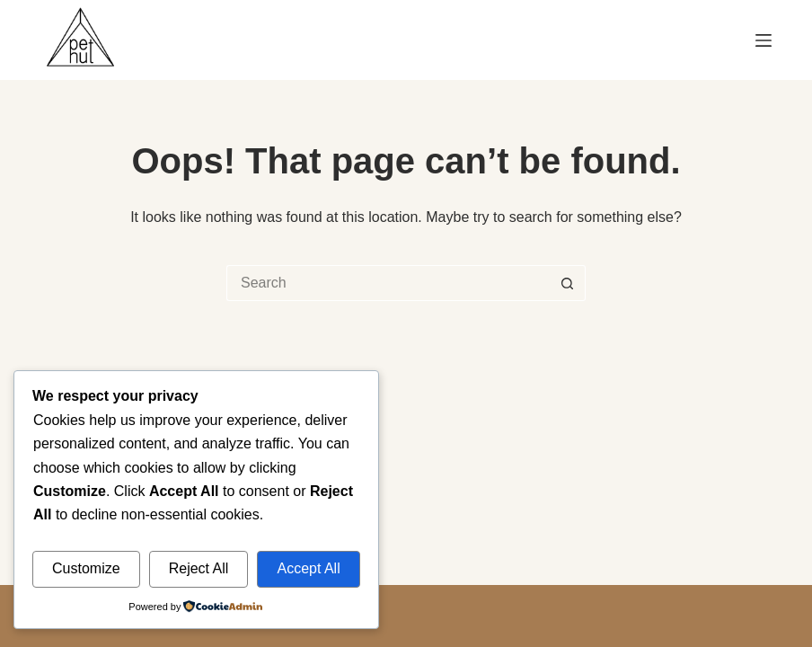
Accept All (308, 568)
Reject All (199, 568)
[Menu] (763, 40)
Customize (86, 568)
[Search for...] (388, 283)
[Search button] (568, 283)
